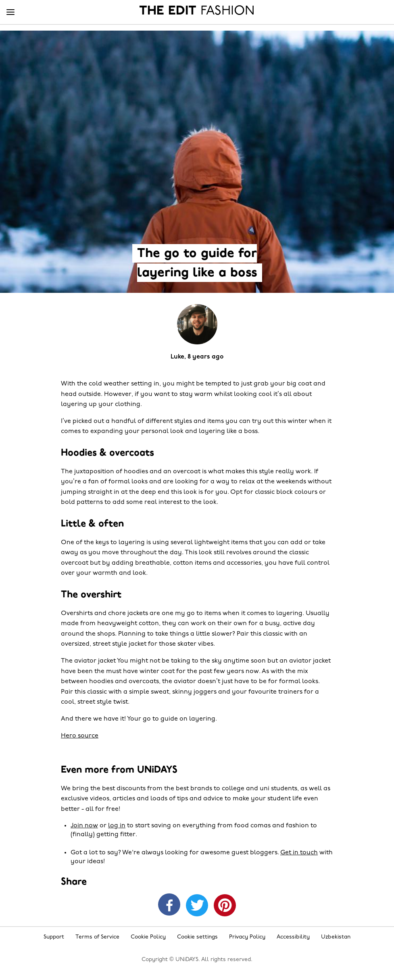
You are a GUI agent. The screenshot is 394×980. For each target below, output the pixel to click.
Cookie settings (197, 937)
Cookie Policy (148, 937)
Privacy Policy (247, 937)
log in (117, 826)
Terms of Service (97, 937)
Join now (84, 826)
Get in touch (299, 853)
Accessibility (293, 937)
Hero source (80, 736)
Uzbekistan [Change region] (336, 937)
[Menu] (10, 12)
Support (54, 937)
